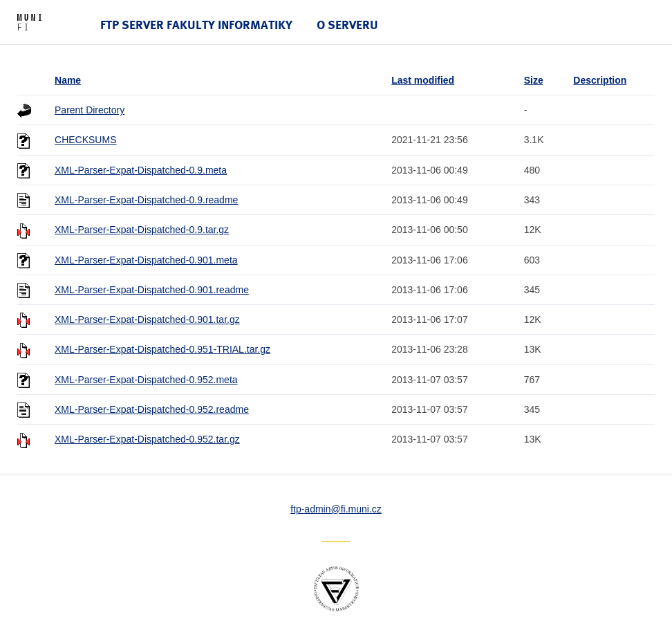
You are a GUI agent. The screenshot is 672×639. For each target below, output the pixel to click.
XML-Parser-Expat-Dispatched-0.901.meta (146, 260)
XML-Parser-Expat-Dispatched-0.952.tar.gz (147, 439)
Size (534, 80)
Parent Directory (90, 110)
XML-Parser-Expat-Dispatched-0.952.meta (146, 380)
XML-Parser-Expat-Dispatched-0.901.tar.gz (147, 319)
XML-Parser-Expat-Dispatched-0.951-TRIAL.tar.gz (162, 349)
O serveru (347, 25)
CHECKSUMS (85, 140)
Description (600, 80)
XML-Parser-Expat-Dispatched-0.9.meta (141, 170)
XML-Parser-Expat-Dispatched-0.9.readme (146, 200)
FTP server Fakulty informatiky (196, 25)
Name (68, 80)
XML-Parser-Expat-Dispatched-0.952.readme (152, 409)
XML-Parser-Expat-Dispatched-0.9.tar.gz (142, 230)
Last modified (423, 80)
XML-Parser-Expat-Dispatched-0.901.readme (152, 290)
